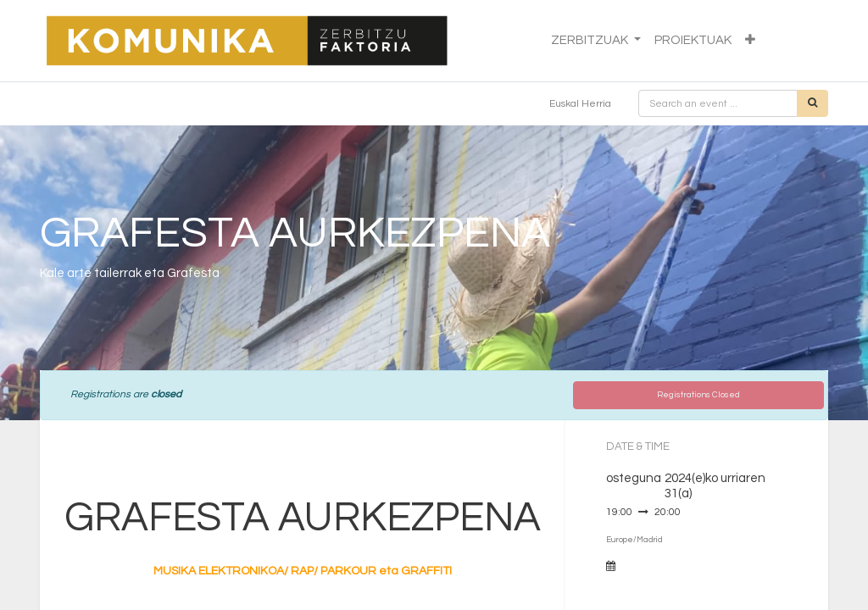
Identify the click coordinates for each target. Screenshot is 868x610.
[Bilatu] (812, 103)
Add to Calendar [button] (659, 566)
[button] (750, 41)
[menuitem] (693, 41)
